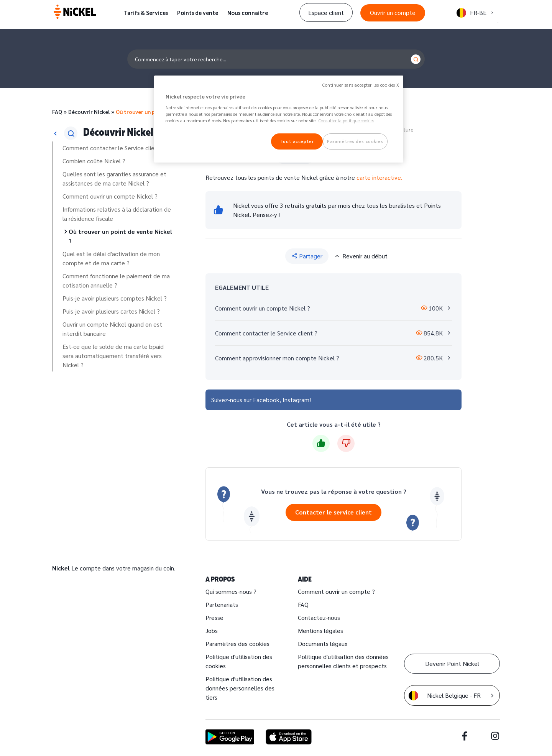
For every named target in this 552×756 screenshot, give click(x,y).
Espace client (326, 12)
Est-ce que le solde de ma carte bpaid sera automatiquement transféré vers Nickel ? (113, 356)
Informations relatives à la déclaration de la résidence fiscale (117, 214)
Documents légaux (323, 643)
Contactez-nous (319, 617)
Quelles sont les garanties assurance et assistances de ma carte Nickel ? (114, 178)
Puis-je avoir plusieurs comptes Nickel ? (115, 298)
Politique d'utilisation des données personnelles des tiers (240, 688)
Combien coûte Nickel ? (94, 161)
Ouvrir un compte (393, 12)
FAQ (57, 112)
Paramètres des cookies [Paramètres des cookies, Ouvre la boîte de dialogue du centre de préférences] (355, 141)
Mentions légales (320, 630)
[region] (279, 119)
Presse (214, 617)
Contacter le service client (333, 512)
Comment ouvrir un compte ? (336, 591)
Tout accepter (297, 141)
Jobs (212, 630)
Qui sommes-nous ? (231, 591)
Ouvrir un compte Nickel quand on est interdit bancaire (112, 329)
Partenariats (222, 604)
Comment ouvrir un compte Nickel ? (110, 196)
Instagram (296, 400)
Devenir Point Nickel (452, 663)
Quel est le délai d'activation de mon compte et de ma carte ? (111, 258)
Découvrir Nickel (89, 112)
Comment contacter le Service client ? (114, 148)
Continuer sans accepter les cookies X (361, 85)
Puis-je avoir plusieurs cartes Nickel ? (111, 311)
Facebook (266, 400)
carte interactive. (379, 177)
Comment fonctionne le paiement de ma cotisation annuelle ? (116, 280)
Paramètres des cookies (237, 643)
